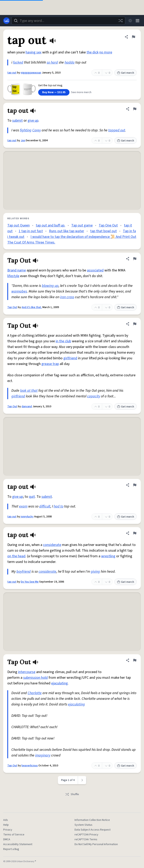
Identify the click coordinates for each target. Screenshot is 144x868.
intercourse (27, 672)
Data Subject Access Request (93, 830)
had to (58, 506)
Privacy (8, 830)
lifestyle (13, 276)
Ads (6, 820)
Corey (37, 130)
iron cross (67, 297)
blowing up (50, 286)
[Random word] (120, 21)
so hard (52, 62)
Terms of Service (14, 835)
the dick (93, 52)
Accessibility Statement (18, 844)
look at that (29, 391)
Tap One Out (108, 225)
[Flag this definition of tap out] (133, 37)
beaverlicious (30, 766)
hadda (70, 62)
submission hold (35, 678)
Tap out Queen (18, 225)
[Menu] (138, 21)
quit (32, 497)
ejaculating (60, 683)
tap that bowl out (103, 231)
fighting (26, 130)
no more (106, 52)
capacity (94, 396)
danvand (27, 406)
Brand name (17, 270)
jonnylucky (27, 517)
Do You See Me (30, 582)
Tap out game (82, 225)
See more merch (81, 92)
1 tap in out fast (31, 231)
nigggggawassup (31, 73)
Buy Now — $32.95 (54, 92)
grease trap (50, 364)
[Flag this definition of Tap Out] (135, 259)
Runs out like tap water (67, 231)
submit (17, 121)
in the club (63, 341)
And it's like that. (32, 307)
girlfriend (70, 358)
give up (33, 121)
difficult (45, 506)
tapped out (117, 130)
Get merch (126, 73)
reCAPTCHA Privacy (86, 835)
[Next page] (82, 780)
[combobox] (68, 21)
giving (95, 572)
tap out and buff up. (50, 225)
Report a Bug (11, 849)
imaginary (43, 755)
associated (95, 270)
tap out (12, 73)
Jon (23, 140)
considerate (52, 545)
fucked (18, 62)
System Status (83, 825)
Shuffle (72, 794)
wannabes (19, 291)
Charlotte (35, 693)
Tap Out (12, 307)
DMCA (7, 839)
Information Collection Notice (92, 820)
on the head (16, 556)
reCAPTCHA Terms (86, 839)
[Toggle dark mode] (130, 21)
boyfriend (24, 572)
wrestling (108, 556)
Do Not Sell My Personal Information (96, 844)
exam (23, 506)
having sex (34, 52)
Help (6, 825)
